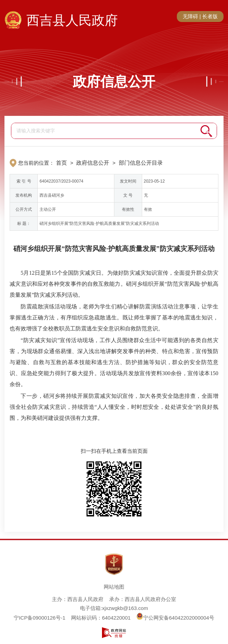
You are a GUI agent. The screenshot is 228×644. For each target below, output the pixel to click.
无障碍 (190, 16)
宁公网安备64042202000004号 (175, 618)
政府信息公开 (114, 81)
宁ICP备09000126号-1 (39, 618)
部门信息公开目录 (141, 163)
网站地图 (114, 587)
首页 (61, 163)
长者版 (210, 16)
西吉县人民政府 (72, 20)
